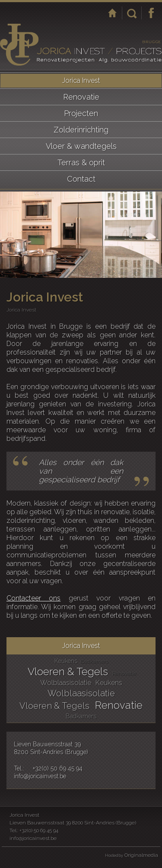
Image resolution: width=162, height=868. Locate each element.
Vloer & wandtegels (81, 146)
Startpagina (112, 13)
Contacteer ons (33, 598)
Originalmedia (141, 855)
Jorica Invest (81, 80)
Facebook (151, 13)
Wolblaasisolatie (66, 683)
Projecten (81, 113)
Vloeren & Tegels (68, 671)
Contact (81, 179)
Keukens (66, 661)
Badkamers (94, 661)
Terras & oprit (81, 162)
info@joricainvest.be (40, 776)
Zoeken (132, 13)
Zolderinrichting (81, 130)
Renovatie (81, 97)
